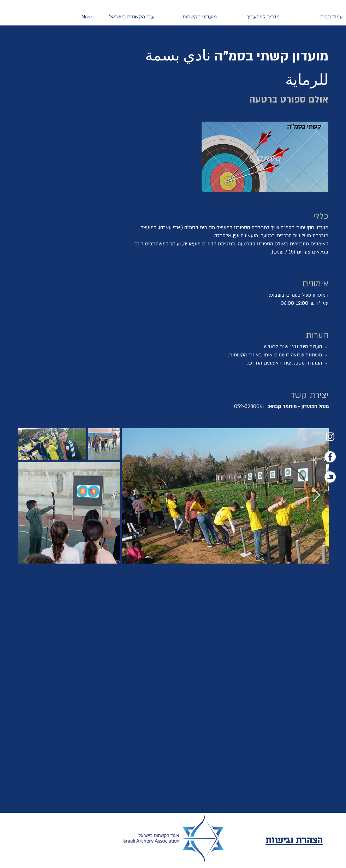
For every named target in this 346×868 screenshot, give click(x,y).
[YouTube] (330, 477)
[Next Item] (317, 496)
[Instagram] (330, 437)
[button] (252, 17)
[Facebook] (330, 457)
